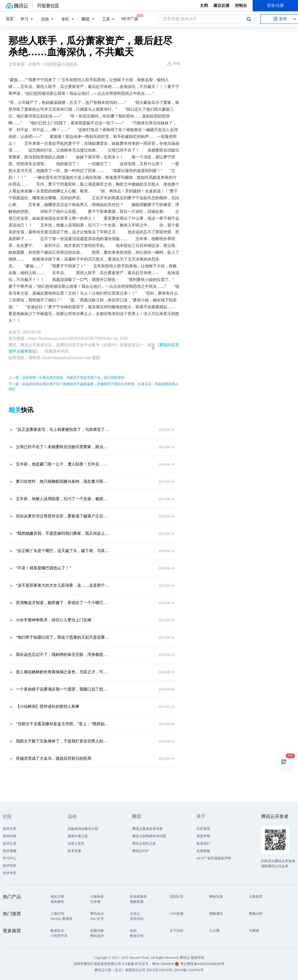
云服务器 (97, 897)
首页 (10, 19)
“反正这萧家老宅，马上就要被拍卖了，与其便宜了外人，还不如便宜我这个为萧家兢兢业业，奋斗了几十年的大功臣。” (63, 430)
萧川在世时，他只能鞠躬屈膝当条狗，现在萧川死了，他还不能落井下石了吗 (63, 481)
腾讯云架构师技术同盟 (149, 836)
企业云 (135, 914)
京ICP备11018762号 (189, 970)
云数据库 (256, 897)
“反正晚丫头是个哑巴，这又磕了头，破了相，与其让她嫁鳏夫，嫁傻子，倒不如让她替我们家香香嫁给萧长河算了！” (63, 551)
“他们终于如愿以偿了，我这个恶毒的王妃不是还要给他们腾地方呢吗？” (63, 637)
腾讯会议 (97, 914)
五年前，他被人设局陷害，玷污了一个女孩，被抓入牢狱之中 (63, 499)
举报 (174, 64)
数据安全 (57, 931)
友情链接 (203, 851)
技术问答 (10, 836)
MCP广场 (130, 18)
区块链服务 (138, 897)
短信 (133, 931)
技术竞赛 (74, 851)
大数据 (254, 931)
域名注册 (57, 897)
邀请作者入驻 (78, 836)
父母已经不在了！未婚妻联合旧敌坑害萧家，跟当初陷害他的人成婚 (63, 447)
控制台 (241, 6)
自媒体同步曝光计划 (83, 829)
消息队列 (176, 897)
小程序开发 (59, 936)
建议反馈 (221, 6)
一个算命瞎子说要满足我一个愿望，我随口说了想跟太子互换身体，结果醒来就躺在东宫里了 (63, 689)
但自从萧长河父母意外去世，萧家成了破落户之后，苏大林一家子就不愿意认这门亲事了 (63, 516)
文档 (204, 6)
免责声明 (203, 836)
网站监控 (97, 936)
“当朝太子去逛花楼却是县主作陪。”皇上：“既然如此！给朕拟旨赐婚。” (63, 724)
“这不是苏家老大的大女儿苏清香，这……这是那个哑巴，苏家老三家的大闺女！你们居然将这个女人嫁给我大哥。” (63, 585)
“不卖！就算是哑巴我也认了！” (43, 568)
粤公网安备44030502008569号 (202, 964)
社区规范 (203, 829)
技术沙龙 (10, 843)
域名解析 (57, 902)
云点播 (214, 931)
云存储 (95, 902)
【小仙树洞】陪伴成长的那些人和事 (48, 707)
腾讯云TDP (140, 851)
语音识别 (137, 919)
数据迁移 (137, 936)
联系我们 (203, 843)
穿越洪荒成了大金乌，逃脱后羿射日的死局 (54, 758)
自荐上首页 (76, 843)
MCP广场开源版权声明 (214, 858)
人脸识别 (57, 914)
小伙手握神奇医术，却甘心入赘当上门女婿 (54, 620)
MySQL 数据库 (62, 919)
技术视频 (10, 851)
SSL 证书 (97, 919)
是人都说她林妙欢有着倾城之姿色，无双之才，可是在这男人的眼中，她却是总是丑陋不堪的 (63, 672)
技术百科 (10, 866)
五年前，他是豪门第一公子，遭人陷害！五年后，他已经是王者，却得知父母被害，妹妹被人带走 (63, 464)
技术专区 (10, 873)
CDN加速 (177, 914)
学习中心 (10, 858)
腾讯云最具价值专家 (147, 829)
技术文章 (10, 829)
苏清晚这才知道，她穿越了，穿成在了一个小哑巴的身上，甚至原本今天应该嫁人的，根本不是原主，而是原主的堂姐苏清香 (63, 603)
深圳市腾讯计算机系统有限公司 (97, 964)
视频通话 (216, 914)
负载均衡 (97, 931)
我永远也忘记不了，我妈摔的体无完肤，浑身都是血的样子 (63, 655)
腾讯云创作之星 (144, 843)
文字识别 (176, 931)
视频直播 (137, 902)
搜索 (249, 19)
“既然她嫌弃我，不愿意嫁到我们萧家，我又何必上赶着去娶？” (63, 533)
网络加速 (216, 897)
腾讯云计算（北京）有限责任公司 (120, 970)
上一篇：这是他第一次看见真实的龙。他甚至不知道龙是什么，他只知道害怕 (66, 377)
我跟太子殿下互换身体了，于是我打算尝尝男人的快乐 (63, 741)
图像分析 (256, 914)
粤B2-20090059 (163, 964)
